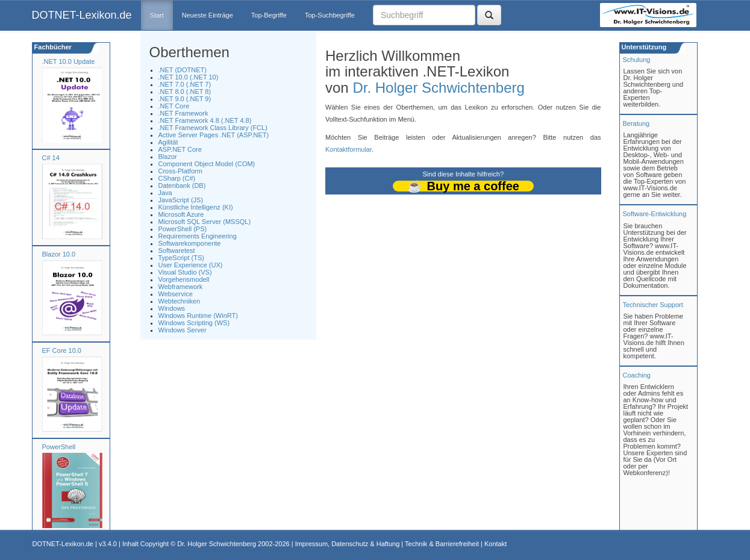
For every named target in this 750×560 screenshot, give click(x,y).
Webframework (181, 287)
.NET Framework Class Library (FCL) (213, 128)
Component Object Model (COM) (207, 164)
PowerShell (59, 447)
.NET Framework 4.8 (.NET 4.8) (205, 120)
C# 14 (51, 158)
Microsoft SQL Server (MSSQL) (205, 222)
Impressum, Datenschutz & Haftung (348, 544)
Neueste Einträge (208, 15)
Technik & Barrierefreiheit (442, 544)
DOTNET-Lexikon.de (82, 15)
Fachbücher (52, 47)
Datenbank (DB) (182, 185)
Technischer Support (653, 305)
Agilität (168, 142)
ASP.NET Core (180, 149)
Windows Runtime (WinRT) (198, 316)
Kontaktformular (348, 149)
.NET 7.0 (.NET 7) (185, 84)
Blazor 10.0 (59, 254)
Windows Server (183, 330)
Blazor (168, 157)
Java (165, 193)
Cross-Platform (180, 171)
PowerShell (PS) (183, 229)
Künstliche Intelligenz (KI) (196, 207)
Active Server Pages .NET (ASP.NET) (214, 135)
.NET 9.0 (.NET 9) (185, 99)
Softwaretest (177, 250)
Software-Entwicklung (655, 214)
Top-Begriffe (269, 15)
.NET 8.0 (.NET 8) (185, 92)
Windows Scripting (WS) (194, 323)
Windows (172, 308)
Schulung (637, 60)
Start (157, 15)
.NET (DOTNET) (183, 70)
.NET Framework (183, 113)
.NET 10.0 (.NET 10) (189, 77)
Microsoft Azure (181, 214)
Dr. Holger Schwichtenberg (438, 88)
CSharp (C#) (177, 178)
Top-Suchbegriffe (330, 15)
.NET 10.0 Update (69, 61)
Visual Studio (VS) (185, 272)
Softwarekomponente (190, 243)
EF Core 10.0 (62, 350)
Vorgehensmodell (184, 279)
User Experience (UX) (191, 265)
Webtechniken (180, 301)
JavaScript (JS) (181, 200)
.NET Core (174, 106)
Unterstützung (643, 47)
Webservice (176, 294)
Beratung (636, 123)
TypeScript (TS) (181, 258)
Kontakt (495, 544)
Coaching (637, 375)
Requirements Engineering (198, 236)
